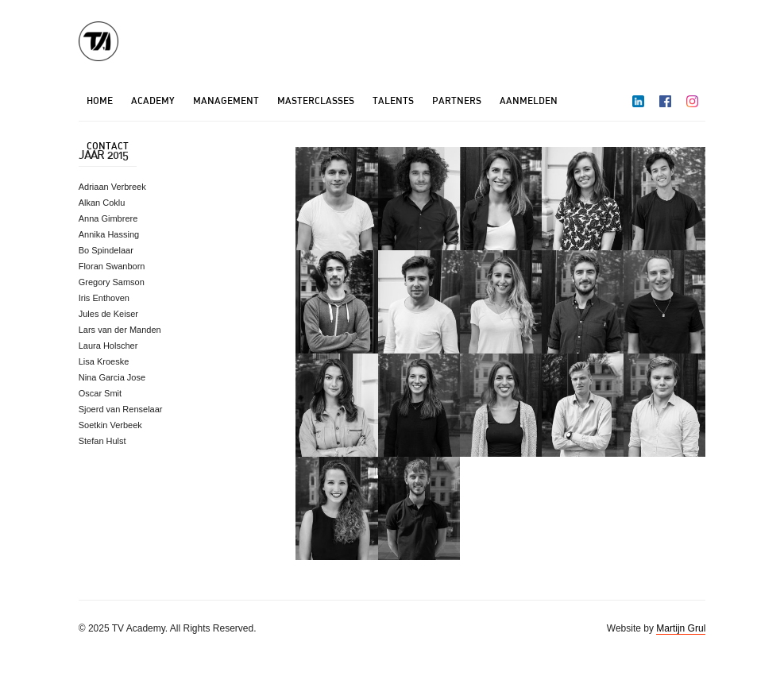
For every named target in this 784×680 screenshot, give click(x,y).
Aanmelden (529, 100)
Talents (393, 100)
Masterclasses (316, 100)
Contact (108, 146)
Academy (153, 100)
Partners (457, 100)
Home (100, 100)
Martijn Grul (681, 628)
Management (226, 100)
